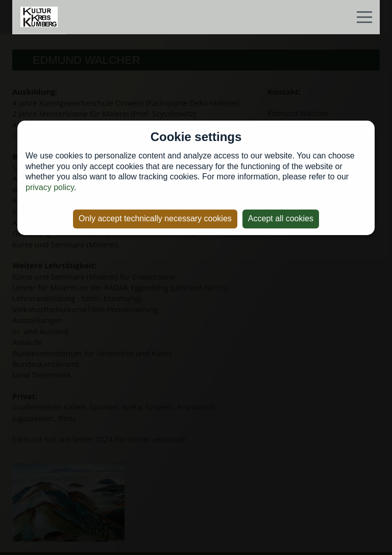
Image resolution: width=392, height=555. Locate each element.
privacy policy (50, 187)
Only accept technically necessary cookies (155, 218)
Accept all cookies (281, 218)
